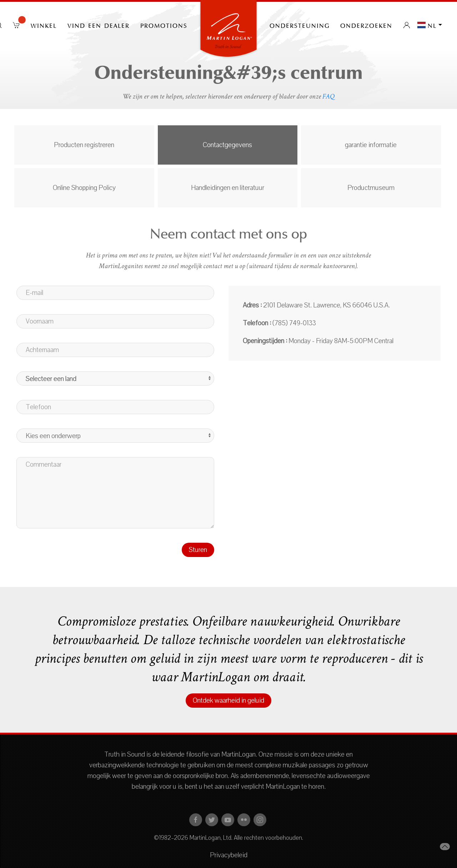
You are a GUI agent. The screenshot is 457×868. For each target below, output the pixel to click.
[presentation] (71, 557)
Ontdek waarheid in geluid (228, 701)
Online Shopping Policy (84, 188)
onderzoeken (366, 25)
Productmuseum (371, 188)
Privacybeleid (229, 855)
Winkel (44, 25)
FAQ (328, 96)
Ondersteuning (300, 25)
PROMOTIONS (164, 25)
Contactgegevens (227, 145)
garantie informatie (371, 145)
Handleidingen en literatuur (228, 188)
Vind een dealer (99, 25)
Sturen (198, 550)
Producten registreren (84, 145)
